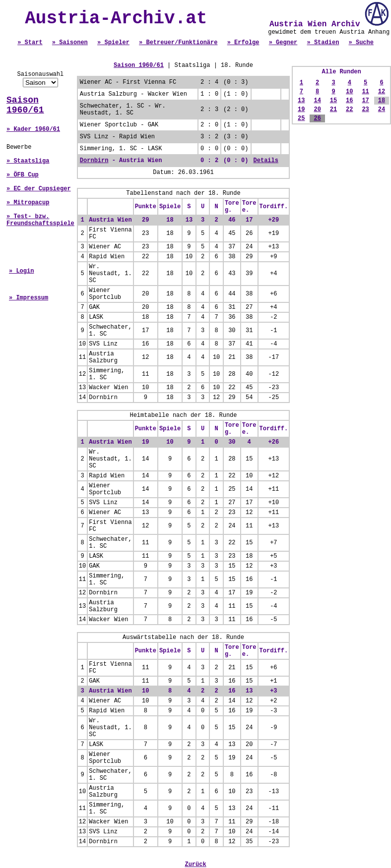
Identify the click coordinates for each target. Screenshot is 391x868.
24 (382, 110)
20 (317, 110)
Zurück (195, 865)
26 (317, 118)
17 (365, 101)
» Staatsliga (28, 161)
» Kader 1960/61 (33, 129)
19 (301, 110)
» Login (21, 271)
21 (333, 110)
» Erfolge (243, 43)
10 (349, 92)
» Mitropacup (28, 203)
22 (349, 110)
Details (266, 161)
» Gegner (283, 43)
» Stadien (323, 43)
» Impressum (29, 298)
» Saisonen (70, 43)
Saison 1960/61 (25, 105)
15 (333, 101)
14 (317, 101)
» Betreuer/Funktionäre (178, 43)
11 (365, 92)
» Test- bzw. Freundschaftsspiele (40, 220)
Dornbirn (94, 161)
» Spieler (113, 43)
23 (365, 110)
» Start (30, 43)
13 (301, 101)
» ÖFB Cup (23, 175)
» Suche (361, 43)
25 (301, 118)
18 (382, 101)
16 (349, 101)
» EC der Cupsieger (39, 189)
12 (382, 92)
